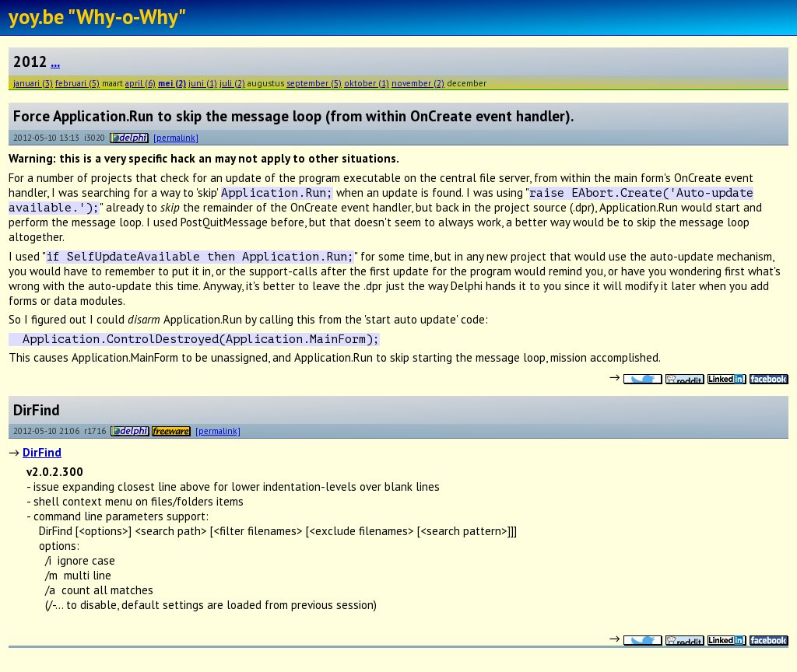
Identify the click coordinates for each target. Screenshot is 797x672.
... (55, 61)
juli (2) (232, 83)
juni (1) (203, 83)
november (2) (418, 83)
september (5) (314, 83)
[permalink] (176, 137)
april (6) (140, 83)
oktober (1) (367, 83)
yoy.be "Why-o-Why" (97, 16)
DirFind (42, 452)
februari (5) (77, 83)
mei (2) (172, 83)
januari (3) (33, 83)
